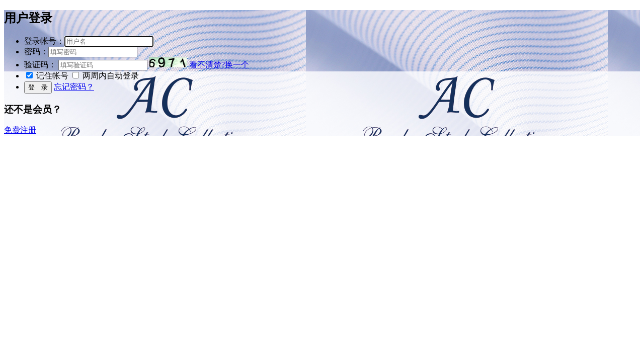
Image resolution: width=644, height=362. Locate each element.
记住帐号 (52, 76)
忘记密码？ (74, 87)
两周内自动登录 (111, 76)
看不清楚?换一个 (219, 65)
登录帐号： (44, 41)
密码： (36, 52)
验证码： (40, 65)
